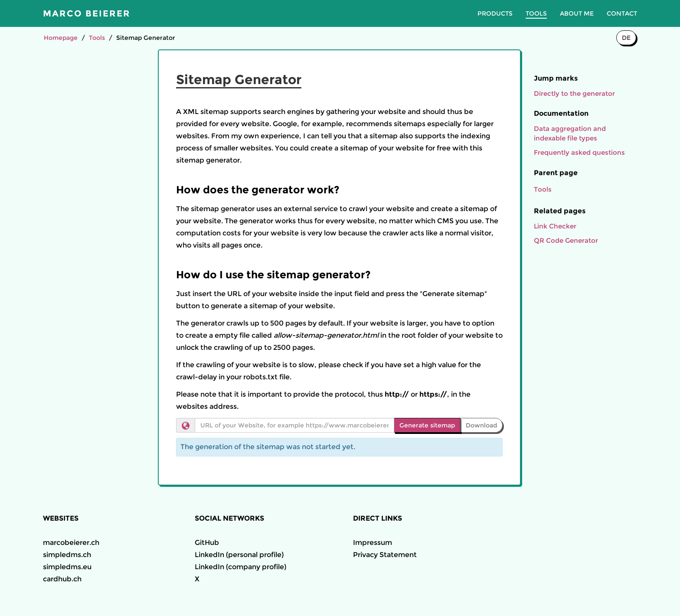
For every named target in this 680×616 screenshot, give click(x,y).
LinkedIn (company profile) (240, 567)
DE (626, 38)
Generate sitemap (427, 425)
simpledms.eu (67, 567)
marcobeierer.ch (71, 543)
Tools (536, 13)
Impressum (373, 543)
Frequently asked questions (579, 152)
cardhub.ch (62, 579)
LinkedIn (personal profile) (239, 555)
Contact (622, 13)
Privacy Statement (385, 555)
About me (577, 13)
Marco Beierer (87, 13)
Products (495, 13)
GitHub (207, 543)
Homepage (61, 38)
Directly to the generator (574, 93)
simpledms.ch (67, 555)
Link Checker (555, 226)
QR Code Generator (566, 240)
